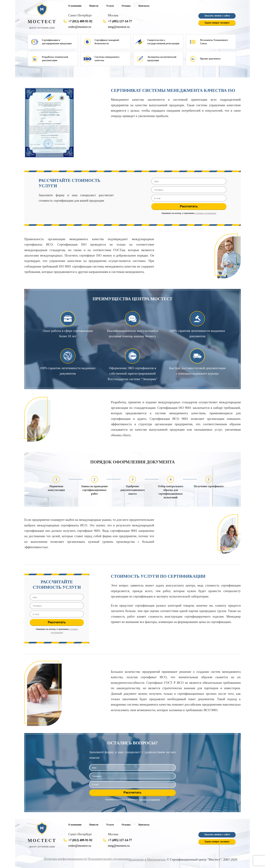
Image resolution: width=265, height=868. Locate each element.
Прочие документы (210, 59)
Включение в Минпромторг (147, 859)
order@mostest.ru (80, 27)
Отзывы (126, 6)
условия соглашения (206, 213)
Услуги (110, 6)
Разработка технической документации (55, 59)
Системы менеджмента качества (107, 59)
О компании (75, 6)
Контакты (144, 6)
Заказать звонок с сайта (217, 16)
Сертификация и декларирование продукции (57, 42)
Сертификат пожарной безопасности (107, 42)
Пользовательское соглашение (107, 859)
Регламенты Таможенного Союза (214, 42)
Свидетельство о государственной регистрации (163, 42)
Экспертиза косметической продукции (162, 59)
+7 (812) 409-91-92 (80, 21)
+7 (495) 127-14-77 (120, 21)
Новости (94, 6)
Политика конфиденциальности (64, 859)
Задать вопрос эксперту (217, 23)
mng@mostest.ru (119, 27)
